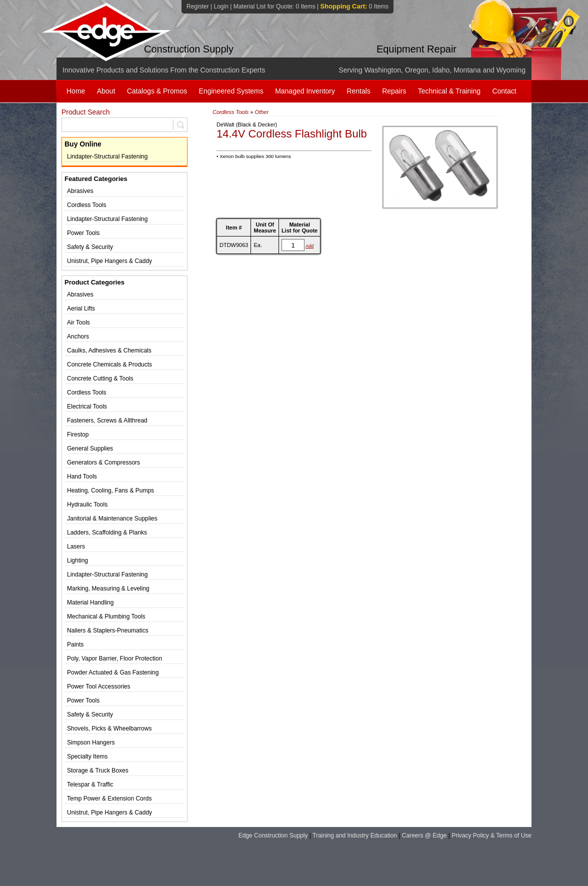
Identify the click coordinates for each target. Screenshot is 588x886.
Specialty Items (87, 756)
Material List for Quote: (274, 6)
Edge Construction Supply (273, 835)
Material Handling (90, 602)
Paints (75, 644)
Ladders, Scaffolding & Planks (107, 532)
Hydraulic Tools (87, 504)
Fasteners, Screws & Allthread (107, 420)
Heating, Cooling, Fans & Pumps (110, 490)
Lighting (77, 560)
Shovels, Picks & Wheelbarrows (109, 728)
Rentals (358, 91)
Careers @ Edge (424, 835)
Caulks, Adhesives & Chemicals (109, 350)
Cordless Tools (86, 205)
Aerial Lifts (81, 308)
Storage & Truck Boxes (98, 770)
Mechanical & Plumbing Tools (106, 616)
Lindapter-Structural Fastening (107, 156)
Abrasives (80, 191)
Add (309, 246)
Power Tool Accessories (99, 686)
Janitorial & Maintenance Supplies (112, 518)
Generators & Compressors (103, 462)
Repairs (394, 91)
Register (198, 6)
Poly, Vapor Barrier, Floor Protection (114, 658)
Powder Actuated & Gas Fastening (113, 672)
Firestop (78, 434)
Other (262, 112)
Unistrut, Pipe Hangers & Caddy (109, 261)
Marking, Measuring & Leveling (108, 588)
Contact (504, 91)
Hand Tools (82, 476)
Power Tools (83, 233)
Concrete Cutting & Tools (100, 378)
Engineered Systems (231, 91)
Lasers (76, 546)
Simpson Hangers (91, 742)
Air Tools (78, 322)
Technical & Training (449, 91)
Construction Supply (189, 49)
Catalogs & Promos (157, 91)
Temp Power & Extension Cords (109, 798)
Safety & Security (90, 247)
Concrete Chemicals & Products (109, 364)
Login (221, 6)
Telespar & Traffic (90, 784)
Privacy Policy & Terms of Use (491, 835)
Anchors (78, 336)
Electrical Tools (87, 406)
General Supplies (90, 448)
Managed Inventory (305, 91)
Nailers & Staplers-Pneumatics (108, 630)
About (106, 91)
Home (76, 91)
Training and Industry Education (355, 835)
